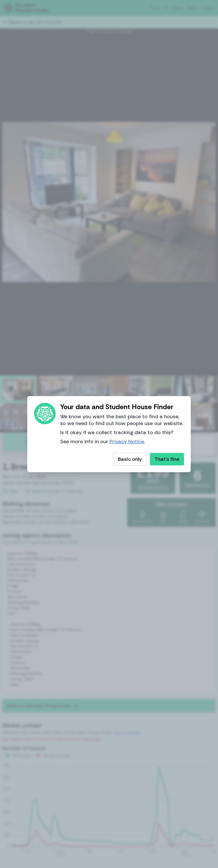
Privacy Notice (127, 442)
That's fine (167, 459)
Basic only (130, 459)
